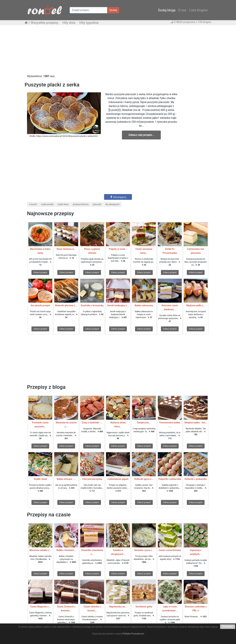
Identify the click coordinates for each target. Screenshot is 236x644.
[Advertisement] (118, 51)
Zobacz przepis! (40, 272)
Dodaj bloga (167, 10)
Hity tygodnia (89, 23)
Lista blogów (198, 10)
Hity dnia (69, 23)
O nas (182, 10)
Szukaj (113, 10)
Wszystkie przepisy (44, 23)
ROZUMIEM (228, 627)
